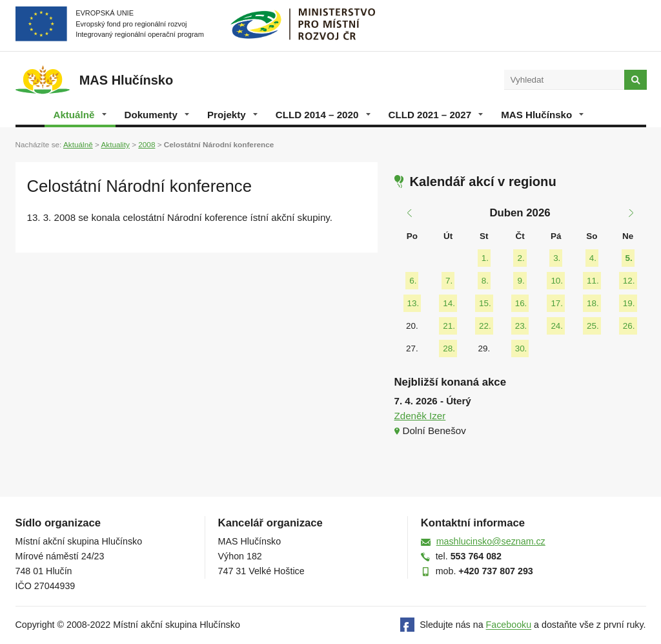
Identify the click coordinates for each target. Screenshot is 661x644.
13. (413, 303)
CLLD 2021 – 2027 (436, 115)
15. (485, 303)
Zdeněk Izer (420, 416)
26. (629, 326)
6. (413, 281)
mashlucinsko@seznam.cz (491, 541)
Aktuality (115, 144)
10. (557, 281)
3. (557, 258)
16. (521, 303)
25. (593, 326)
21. (449, 326)
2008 (147, 144)
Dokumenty (157, 115)
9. (521, 281)
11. (593, 281)
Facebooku (509, 625)
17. (557, 303)
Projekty (232, 115)
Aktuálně (80, 115)
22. (485, 326)
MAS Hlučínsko (542, 115)
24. (557, 326)
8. (485, 281)
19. (629, 303)
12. (629, 281)
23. (521, 326)
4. (593, 258)
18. (593, 303)
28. (449, 348)
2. (521, 258)
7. (449, 281)
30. (521, 348)
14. (449, 303)
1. (485, 258)
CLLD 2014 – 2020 (323, 115)
